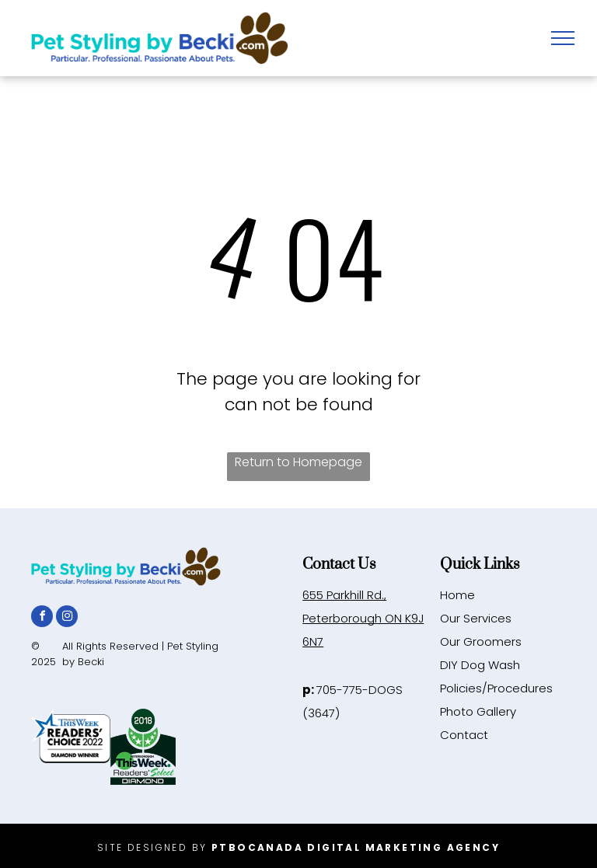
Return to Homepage (298, 462)
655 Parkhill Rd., (344, 595)
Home (457, 595)
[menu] (563, 38)
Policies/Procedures (496, 688)
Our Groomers (481, 641)
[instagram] (67, 618)
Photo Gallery (478, 711)
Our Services (476, 618)
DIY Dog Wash (480, 665)
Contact (464, 735)
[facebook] (42, 618)
